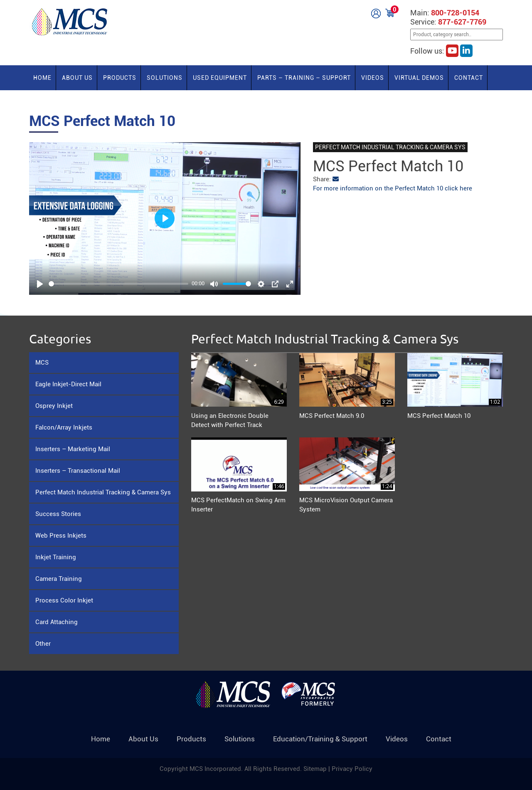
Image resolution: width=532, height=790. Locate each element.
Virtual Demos (419, 78)
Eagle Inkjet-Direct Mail (68, 384)
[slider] (118, 284)
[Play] (40, 284)
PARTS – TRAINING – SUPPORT (304, 78)
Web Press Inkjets (61, 536)
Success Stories (58, 514)
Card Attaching (57, 622)
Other (43, 644)
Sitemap (316, 769)
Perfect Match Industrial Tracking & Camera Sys (103, 492)
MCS (42, 363)
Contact (469, 78)
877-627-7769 (462, 22)
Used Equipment (220, 78)
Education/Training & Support (320, 739)
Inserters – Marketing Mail (73, 449)
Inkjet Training (56, 557)
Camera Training (59, 579)
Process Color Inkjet (64, 600)
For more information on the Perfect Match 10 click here (393, 188)
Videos (373, 78)
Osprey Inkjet (54, 406)
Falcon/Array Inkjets (64, 427)
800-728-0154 (455, 13)
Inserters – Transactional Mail (78, 471)
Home (42, 78)
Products (120, 78)
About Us (77, 78)
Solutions (165, 78)
